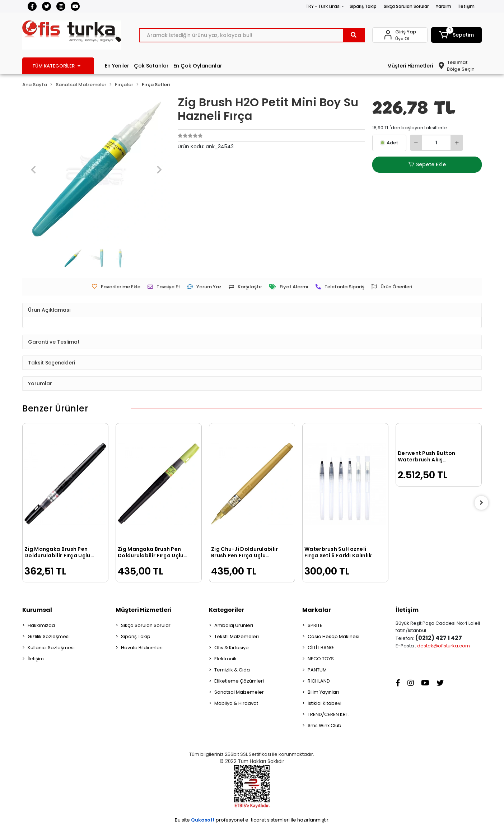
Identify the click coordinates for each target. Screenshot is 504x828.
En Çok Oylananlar (198, 66)
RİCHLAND (319, 681)
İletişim (466, 6)
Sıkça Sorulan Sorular (406, 6)
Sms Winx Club (325, 725)
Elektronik (225, 659)
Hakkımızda (41, 625)
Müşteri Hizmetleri (410, 66)
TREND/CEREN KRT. (328, 714)
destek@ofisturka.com (444, 646)
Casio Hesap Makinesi (333, 636)
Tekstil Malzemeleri (237, 636)
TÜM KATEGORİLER (56, 66)
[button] (457, 35)
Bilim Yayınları (323, 692)
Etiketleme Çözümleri (239, 681)
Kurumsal (37, 610)
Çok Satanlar (151, 66)
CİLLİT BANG (321, 648)
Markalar (317, 610)
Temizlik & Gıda (232, 670)
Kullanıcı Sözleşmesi (51, 648)
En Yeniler (117, 66)
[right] (482, 503)
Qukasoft (203, 820)
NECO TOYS (321, 659)
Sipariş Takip (363, 6)
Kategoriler (227, 610)
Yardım (444, 6)
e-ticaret (256, 820)
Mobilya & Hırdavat (236, 703)
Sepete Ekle (427, 165)
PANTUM (317, 670)
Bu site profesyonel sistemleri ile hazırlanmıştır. (252, 820)
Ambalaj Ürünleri (234, 625)
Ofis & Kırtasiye (232, 648)
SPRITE (315, 625)
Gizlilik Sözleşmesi (49, 636)
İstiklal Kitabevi (325, 703)
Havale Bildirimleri (142, 648)
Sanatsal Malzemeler (239, 692)
